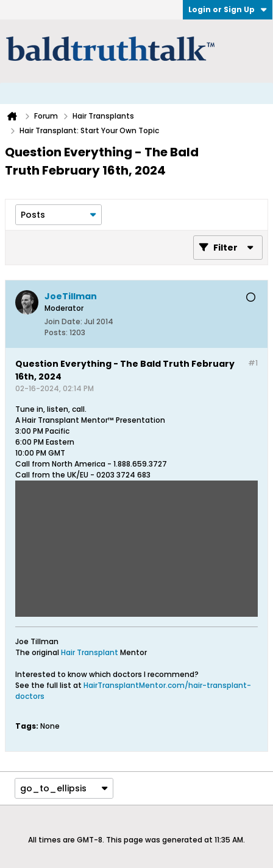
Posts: (56, 332)
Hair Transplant (90, 652)
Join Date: (63, 321)
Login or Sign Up (228, 9)
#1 (253, 363)
